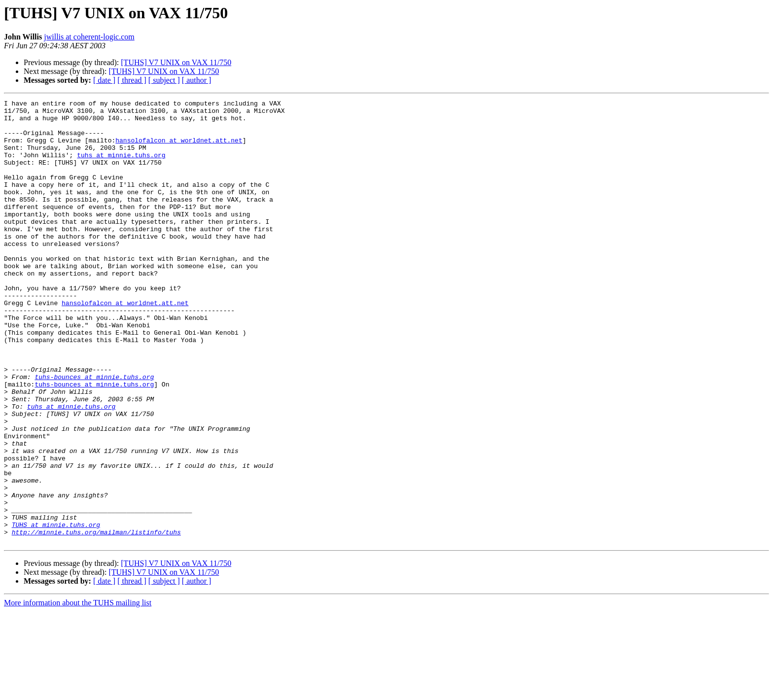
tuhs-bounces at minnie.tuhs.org (94, 433)
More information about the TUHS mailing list (78, 691)
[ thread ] (132, 80)
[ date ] (104, 80)
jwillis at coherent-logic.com (89, 37)
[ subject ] (164, 80)
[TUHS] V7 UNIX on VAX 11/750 (176, 62)
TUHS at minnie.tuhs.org (56, 610)
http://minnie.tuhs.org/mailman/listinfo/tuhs (96, 619)
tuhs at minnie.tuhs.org (121, 167)
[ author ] (197, 80)
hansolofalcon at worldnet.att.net (179, 149)
